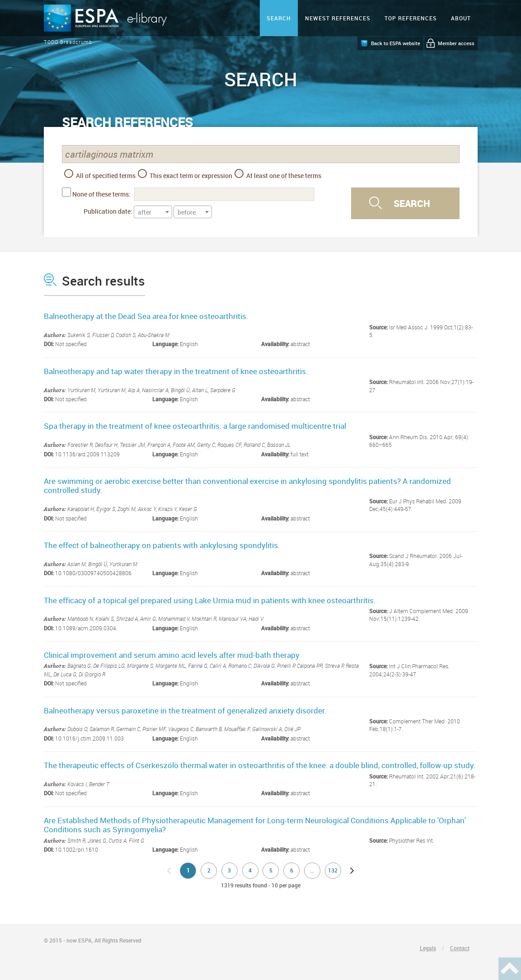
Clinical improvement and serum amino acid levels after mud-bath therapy (172, 655)
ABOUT (461, 18)
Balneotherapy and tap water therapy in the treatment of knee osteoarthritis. (176, 371)
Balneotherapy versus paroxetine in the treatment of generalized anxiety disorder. (185, 710)
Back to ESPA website (396, 43)
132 (333, 870)
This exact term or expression (185, 174)
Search (279, 18)
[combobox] (153, 212)
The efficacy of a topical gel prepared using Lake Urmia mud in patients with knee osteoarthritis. (210, 600)
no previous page (169, 871)
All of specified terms (100, 174)
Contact (460, 948)
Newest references (338, 18)
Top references (411, 18)
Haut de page (510, 969)
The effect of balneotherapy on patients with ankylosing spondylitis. (162, 545)
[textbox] (153, 212)
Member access (456, 43)
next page (352, 871)
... (312, 870)
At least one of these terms (278, 174)
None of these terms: (101, 194)
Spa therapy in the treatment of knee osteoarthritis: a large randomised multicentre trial (195, 426)
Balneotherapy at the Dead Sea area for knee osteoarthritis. (146, 316)
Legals (428, 948)
